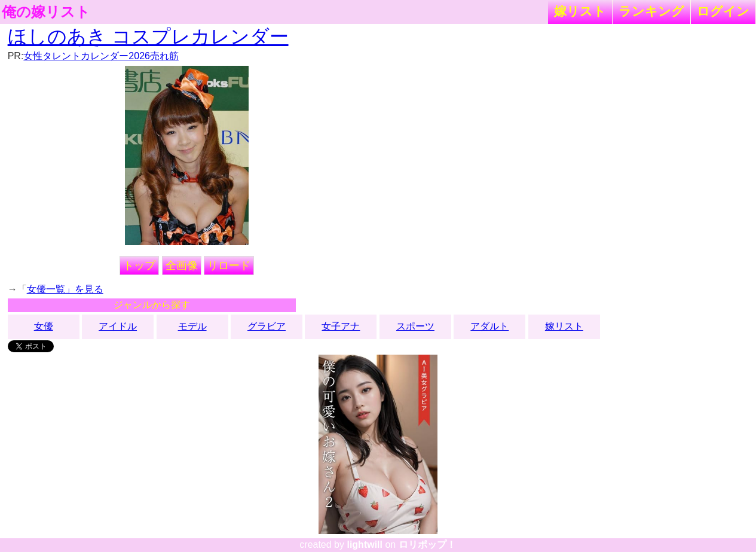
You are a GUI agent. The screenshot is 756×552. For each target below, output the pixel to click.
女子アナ (341, 326)
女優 (44, 326)
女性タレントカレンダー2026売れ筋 (101, 56)
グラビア (267, 326)
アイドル (118, 326)
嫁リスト (580, 11)
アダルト (489, 326)
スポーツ (415, 326)
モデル (192, 326)
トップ (139, 266)
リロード (229, 266)
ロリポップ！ (427, 545)
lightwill (365, 545)
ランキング (651, 11)
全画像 (182, 266)
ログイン (723, 11)
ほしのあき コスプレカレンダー (148, 36)
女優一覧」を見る (65, 289)
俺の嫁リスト (46, 12)
